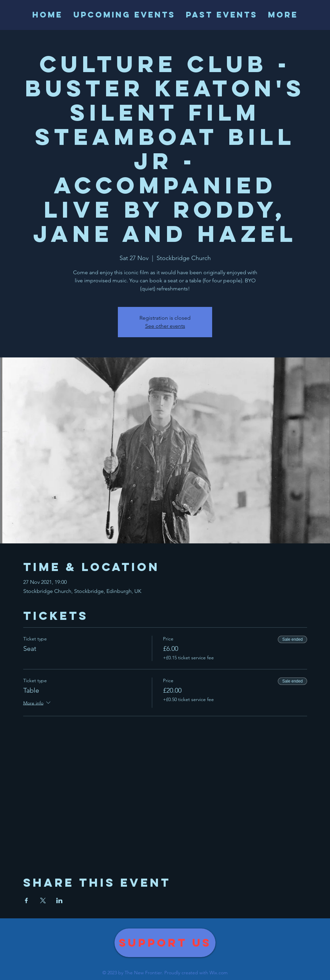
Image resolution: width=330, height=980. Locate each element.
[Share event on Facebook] (26, 900)
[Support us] (165, 943)
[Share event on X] (43, 900)
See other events (165, 326)
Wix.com (219, 973)
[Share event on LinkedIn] (59, 900)
